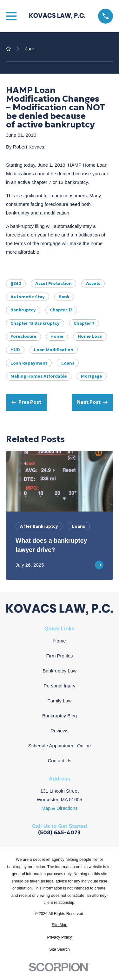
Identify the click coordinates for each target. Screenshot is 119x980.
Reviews (60, 731)
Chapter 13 (61, 310)
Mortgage (92, 376)
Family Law (60, 701)
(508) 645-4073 (59, 833)
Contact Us (59, 761)
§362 (16, 283)
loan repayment (29, 363)
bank (64, 297)
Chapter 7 (84, 323)
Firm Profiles (59, 656)
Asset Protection (53, 283)
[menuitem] (60, 925)
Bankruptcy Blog (60, 716)
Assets (93, 283)
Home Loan (90, 336)
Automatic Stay (28, 297)
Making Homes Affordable (39, 376)
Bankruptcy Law (60, 671)
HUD (15, 350)
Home (57, 336)
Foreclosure (23, 336)
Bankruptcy (23, 310)
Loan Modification (54, 350)
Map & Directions (59, 808)
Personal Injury (59, 686)
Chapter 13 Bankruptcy (35, 323)
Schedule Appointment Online (60, 746)
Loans (68, 363)
